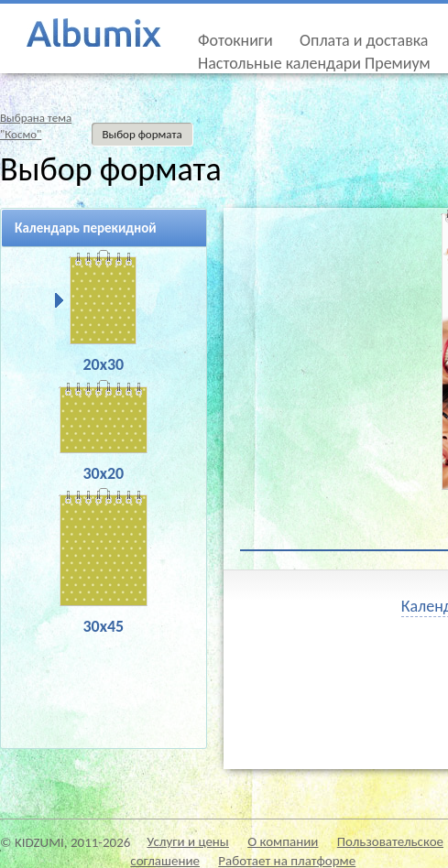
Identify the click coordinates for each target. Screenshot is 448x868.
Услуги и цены (188, 841)
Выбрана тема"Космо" (36, 126)
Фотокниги (235, 40)
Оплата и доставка (364, 40)
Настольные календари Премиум (314, 63)
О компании (283, 841)
